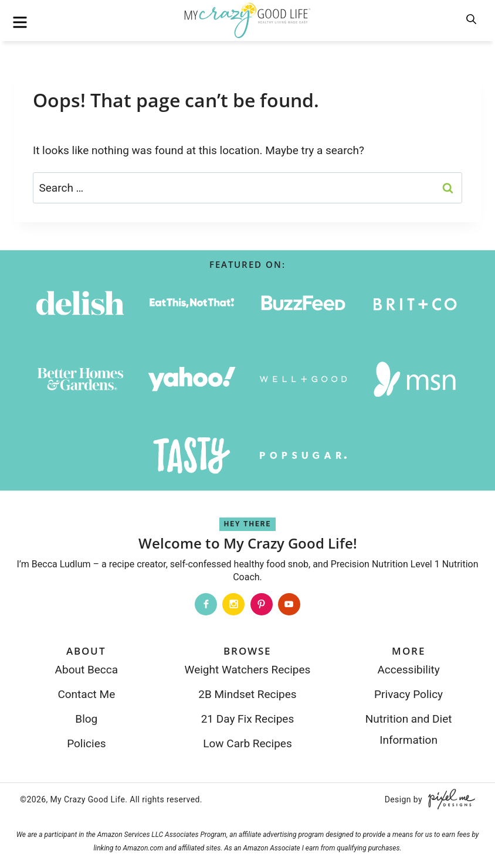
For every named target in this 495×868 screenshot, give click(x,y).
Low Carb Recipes (247, 743)
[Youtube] (289, 604)
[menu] (20, 22)
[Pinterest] (262, 604)
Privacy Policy (408, 694)
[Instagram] (233, 604)
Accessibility (408, 670)
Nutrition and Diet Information (409, 729)
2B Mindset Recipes (247, 694)
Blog (86, 719)
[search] (472, 20)
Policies (86, 743)
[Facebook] (206, 604)
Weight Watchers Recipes (248, 670)
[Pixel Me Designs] (449, 799)
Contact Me (86, 694)
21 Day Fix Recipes (248, 719)
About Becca (87, 670)
